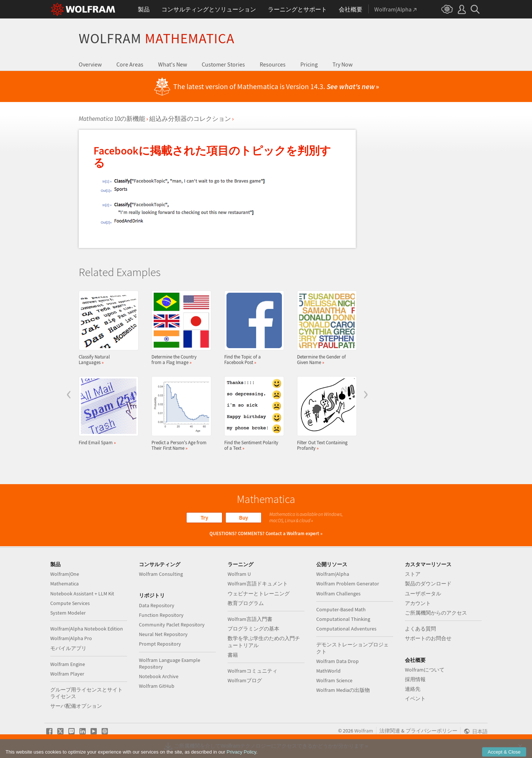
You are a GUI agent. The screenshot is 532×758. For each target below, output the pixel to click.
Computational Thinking (343, 619)
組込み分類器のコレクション (190, 119)
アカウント (418, 603)
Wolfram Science (334, 680)
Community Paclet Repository (172, 625)
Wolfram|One (65, 574)
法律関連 (390, 731)
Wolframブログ (245, 680)
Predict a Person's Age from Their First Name (179, 414)
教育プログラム (246, 603)
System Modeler (68, 613)
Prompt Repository (160, 644)
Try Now (342, 64)
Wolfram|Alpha (333, 574)
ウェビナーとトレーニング (259, 594)
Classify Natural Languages (106, 328)
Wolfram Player (67, 674)
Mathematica (64, 584)
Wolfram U (239, 574)
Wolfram (157, 38)
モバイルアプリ (68, 648)
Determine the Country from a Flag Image (179, 328)
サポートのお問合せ (428, 638)
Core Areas (130, 64)
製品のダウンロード (428, 584)
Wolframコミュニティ (253, 671)
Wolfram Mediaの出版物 (343, 690)
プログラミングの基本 (253, 629)
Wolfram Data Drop (337, 661)
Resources (273, 64)
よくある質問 (420, 629)
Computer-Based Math (341, 609)
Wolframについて (425, 670)
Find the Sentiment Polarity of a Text (252, 414)
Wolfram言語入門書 (250, 619)
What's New (173, 64)
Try (204, 518)
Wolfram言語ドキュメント (258, 584)
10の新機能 (112, 119)
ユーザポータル (423, 594)
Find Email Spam (106, 411)
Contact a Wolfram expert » (294, 533)
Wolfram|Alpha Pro (71, 638)
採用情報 (415, 679)
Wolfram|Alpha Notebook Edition (87, 629)
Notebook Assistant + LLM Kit (82, 594)
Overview (90, 64)
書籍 (233, 655)
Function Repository (161, 615)
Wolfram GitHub (157, 686)
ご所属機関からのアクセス (436, 613)
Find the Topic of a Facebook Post (252, 328)
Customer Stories (223, 64)
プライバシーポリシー (432, 731)
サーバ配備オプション (76, 706)
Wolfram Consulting (161, 574)
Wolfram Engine (68, 664)
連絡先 (413, 689)
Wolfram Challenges (338, 594)
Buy (243, 518)
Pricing (309, 64)
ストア (413, 574)
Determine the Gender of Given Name (325, 328)
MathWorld (328, 671)
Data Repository (157, 605)
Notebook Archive (159, 676)
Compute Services (70, 603)
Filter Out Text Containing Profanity (325, 414)
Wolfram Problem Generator (348, 584)
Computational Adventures (346, 629)
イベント (415, 698)
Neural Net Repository (163, 634)
